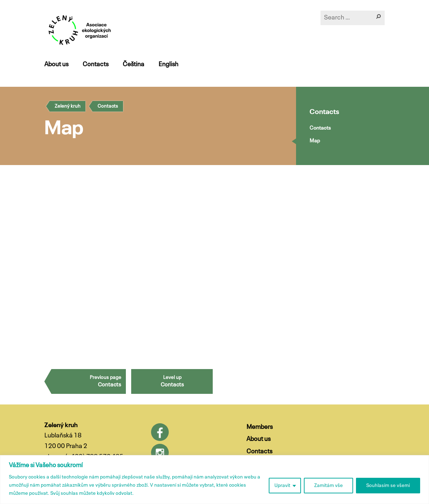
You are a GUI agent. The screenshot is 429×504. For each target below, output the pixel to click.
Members (260, 427)
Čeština (133, 64)
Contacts (96, 64)
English (168, 64)
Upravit (282, 486)
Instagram (160, 453)
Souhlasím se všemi (388, 486)
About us (56, 64)
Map (315, 141)
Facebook (160, 432)
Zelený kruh (68, 106)
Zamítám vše (328, 486)
